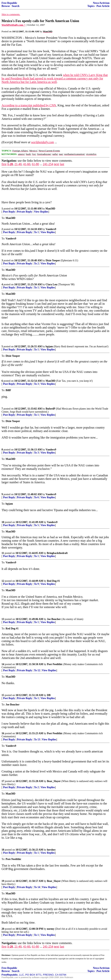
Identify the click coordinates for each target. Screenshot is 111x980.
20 (3, 929)
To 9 (36, 584)
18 (3, 850)
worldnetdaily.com (43, 142)
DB (49, 695)
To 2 (36, 264)
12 (3, 581)
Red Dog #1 (53, 581)
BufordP (51, 409)
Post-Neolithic (55, 664)
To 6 (36, 497)
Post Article (103, 6)
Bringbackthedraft (57, 553)
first (4, 164)
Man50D (50, 209)
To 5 (36, 525)
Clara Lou (51, 284)
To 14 (37, 887)
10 (3, 522)
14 (3, 664)
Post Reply (9, 212)
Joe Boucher (54, 619)
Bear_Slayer (54, 781)
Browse (6, 6)
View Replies (41, 212)
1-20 (10, 164)
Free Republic (9, 3)
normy (51, 929)
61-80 (35, 164)
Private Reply (25, 212)
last (62, 164)
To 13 (37, 740)
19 (3, 881)
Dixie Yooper (53, 260)
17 (3, 781)
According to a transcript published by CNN (29, 105)
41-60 (27, 164)
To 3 (36, 384)
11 (3, 553)
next (56, 164)
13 (3, 619)
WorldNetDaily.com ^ (13, 25)
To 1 (36, 232)
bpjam (49, 346)
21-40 (18, 164)
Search (16, 6)
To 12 (37, 670)
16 (3, 733)
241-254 (48, 164)
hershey (51, 850)
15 (3, 695)
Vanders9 (51, 229)
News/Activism (101, 3)
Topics (91, 6)
